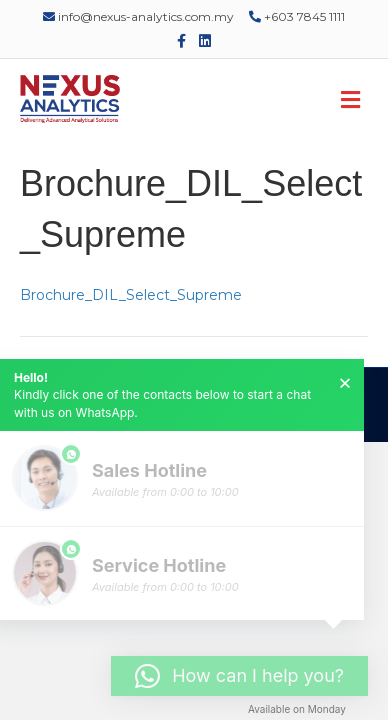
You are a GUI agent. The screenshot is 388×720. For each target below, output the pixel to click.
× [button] (345, 383)
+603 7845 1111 (297, 16)
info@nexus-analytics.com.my (138, 16)
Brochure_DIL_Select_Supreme (131, 295)
